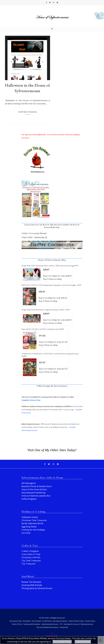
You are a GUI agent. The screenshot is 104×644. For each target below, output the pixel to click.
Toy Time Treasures (31, 561)
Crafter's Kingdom (30, 551)
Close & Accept (83, 642)
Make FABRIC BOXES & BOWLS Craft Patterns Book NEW (43, 329)
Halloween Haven (30, 517)
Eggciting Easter (29, 527)
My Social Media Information (48, 627)
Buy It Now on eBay (52, 279)
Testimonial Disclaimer (32, 624)
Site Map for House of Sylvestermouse (78, 624)
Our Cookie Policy (62, 642)
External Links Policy (76, 621)
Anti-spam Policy (16, 621)
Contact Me (64, 627)
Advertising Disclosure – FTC (52, 624)
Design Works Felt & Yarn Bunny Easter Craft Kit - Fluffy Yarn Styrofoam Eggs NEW (50, 266)
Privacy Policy (90, 621)
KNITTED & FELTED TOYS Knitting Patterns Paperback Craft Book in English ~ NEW (51, 285)
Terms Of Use (17, 624)
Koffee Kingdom (29, 499)
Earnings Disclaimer (60, 621)
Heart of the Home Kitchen (34, 489)
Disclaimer (27, 621)
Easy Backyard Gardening (33, 493)
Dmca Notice (37, 621)
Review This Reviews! (31, 582)
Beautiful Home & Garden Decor (37, 486)
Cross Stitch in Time (31, 554)
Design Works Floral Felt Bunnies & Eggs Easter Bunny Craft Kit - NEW (46, 310)
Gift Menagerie (29, 483)
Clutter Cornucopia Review (34, 233)
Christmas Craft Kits (31, 557)
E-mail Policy (47, 621)
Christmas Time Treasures (34, 520)
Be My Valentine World (32, 523)
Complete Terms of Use (31, 400)
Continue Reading (27, 112)
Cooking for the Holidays (33, 530)
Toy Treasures (28, 564)
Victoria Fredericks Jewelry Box (36, 496)
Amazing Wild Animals (32, 585)
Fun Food (26, 533)
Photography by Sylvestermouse (37, 588)
